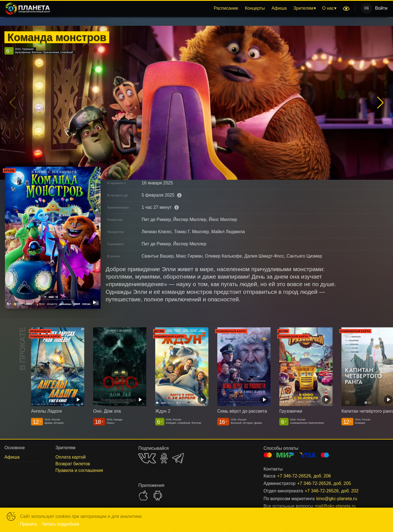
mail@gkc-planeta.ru (335, 506)
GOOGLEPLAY (158, 495)
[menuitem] (226, 8)
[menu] (197, 8)
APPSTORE (143, 495)
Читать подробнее (61, 524)
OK (164, 458)
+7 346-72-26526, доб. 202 (331, 491)
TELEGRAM (178, 458)
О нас (328, 8)
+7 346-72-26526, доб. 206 (304, 476)
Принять (29, 524)
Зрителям (303, 8)
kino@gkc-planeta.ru (337, 499)
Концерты (255, 8)
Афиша (279, 8)
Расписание (226, 8)
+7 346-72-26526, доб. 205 (324, 483)
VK (147, 458)
